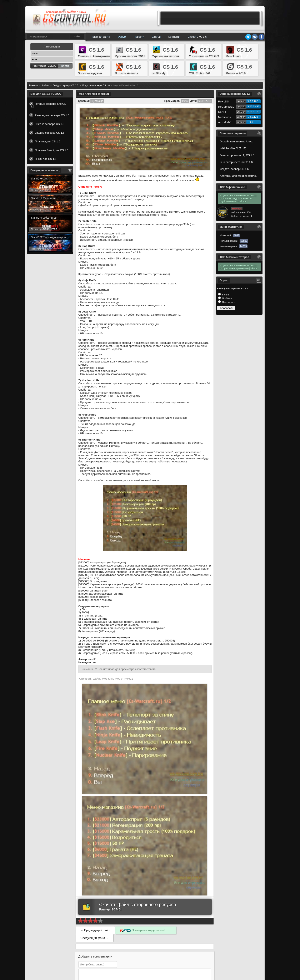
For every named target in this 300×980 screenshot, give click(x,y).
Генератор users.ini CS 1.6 (236, 162)
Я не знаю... (228, 302)
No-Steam (227, 298)
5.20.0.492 (254, 106)
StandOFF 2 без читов (44, 218)
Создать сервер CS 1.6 (234, 169)
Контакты (174, 37)
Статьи (156, 37)
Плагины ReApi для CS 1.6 (49, 150)
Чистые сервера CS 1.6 (47, 124)
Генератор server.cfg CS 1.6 (237, 155)
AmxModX (224, 122)
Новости (139, 37)
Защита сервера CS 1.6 (47, 133)
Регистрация (39, 66)
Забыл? (52, 66)
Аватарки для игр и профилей (239, 176)
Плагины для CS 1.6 (45, 141)
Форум (122, 37)
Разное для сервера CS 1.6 (49, 115)
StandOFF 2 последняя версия (49, 237)
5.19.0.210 (254, 112)
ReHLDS (223, 101)
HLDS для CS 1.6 (43, 159)
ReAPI (222, 112)
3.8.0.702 (253, 101)
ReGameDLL (226, 107)
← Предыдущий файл (95, 930)
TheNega (237, 209)
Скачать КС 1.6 (197, 37)
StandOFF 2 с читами (43, 198)
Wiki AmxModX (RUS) (233, 148)
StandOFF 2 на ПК (42, 179)
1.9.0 (250, 122)
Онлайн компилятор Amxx (236, 141)
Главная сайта (101, 37)
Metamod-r (225, 117)
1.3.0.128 (253, 117)
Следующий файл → (95, 938)
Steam (225, 295)
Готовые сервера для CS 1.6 (48, 105)
